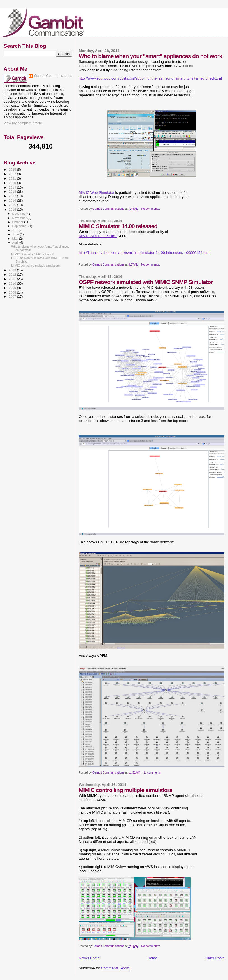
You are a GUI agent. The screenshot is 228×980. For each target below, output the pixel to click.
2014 (13, 209)
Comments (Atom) (116, 968)
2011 (13, 279)
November (20, 218)
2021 (13, 178)
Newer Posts (89, 958)
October (18, 222)
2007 (13, 296)
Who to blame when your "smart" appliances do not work (150, 56)
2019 (13, 187)
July (16, 230)
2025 (13, 169)
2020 (13, 183)
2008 (13, 292)
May (16, 239)
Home (153, 958)
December (20, 214)
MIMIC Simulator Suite (98, 236)
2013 (13, 270)
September (20, 226)
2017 (13, 196)
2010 (13, 283)
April (16, 242)
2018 (13, 191)
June (16, 234)
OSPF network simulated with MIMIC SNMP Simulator (146, 282)
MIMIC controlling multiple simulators (125, 790)
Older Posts (215, 958)
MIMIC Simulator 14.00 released (118, 226)
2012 (13, 274)
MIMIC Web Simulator (96, 193)
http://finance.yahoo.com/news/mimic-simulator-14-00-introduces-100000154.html (145, 253)
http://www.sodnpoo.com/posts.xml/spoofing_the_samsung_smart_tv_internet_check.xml (150, 78)
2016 (13, 200)
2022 (13, 174)
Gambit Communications (53, 76)
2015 (13, 205)
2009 (13, 288)
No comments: (151, 209)
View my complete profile (23, 123)
